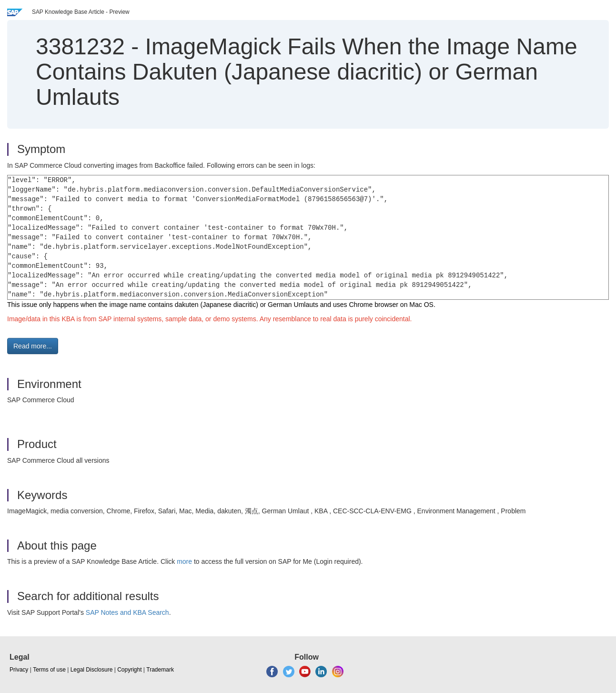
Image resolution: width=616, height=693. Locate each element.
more (184, 561)
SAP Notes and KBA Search (127, 612)
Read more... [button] (33, 346)
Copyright (129, 670)
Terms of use (49, 670)
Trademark (160, 670)
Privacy (19, 670)
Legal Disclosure (92, 670)
